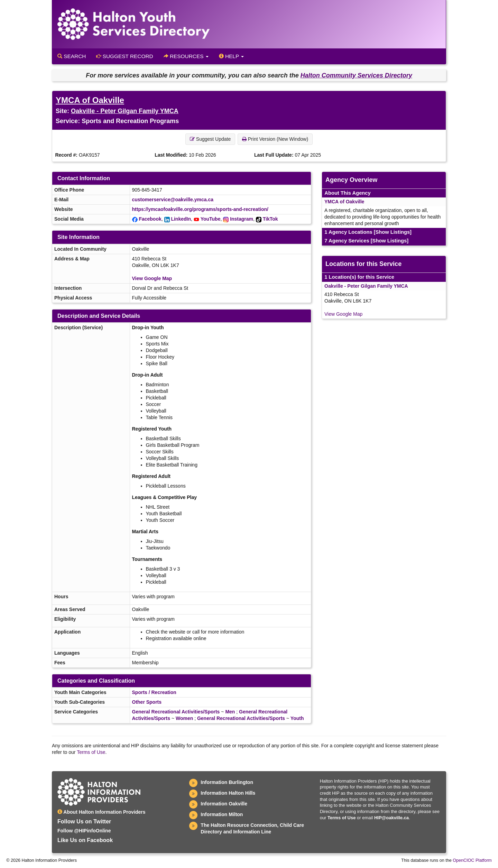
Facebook (150, 219)
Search (72, 56)
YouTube (211, 219)
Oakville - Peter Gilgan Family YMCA (125, 111)
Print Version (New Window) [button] (275, 139)
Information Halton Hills (228, 793)
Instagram (242, 219)
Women (184, 718)
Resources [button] (186, 56)
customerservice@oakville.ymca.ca (173, 200)
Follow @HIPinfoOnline (84, 831)
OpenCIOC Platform (472, 860)
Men (230, 712)
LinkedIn (181, 219)
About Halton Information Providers (102, 812)
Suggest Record (124, 56)
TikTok (270, 219)
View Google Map (152, 278)
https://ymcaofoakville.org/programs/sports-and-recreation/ (200, 209)
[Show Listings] (393, 232)
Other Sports (147, 702)
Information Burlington (227, 782)
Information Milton (222, 814)
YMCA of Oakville (90, 100)
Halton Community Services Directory (356, 75)
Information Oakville (224, 804)
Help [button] (231, 56)
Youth (297, 718)
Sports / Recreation (154, 692)
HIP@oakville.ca (391, 818)
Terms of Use (91, 752)
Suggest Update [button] (210, 139)
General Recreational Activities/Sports (176, 712)
